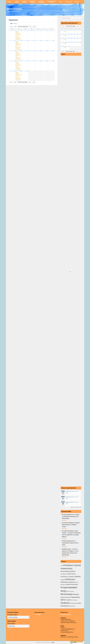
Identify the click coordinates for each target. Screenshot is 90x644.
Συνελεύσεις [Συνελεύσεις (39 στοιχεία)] (65, 606)
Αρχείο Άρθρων (11, 624)
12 (41, 41)
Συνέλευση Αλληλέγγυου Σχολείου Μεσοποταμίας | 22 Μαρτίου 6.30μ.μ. (71, 525)
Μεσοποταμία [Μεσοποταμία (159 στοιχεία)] (67, 594)
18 (34, 51)
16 (21, 51)
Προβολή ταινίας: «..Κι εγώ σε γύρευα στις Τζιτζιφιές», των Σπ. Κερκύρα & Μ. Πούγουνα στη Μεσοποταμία (70, 552)
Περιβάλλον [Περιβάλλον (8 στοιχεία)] (69, 600)
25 (34, 61)
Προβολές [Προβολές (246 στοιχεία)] (65, 603)
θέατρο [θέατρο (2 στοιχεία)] (74, 606)
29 (15, 71)
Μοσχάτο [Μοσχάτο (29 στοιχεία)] (76, 594)
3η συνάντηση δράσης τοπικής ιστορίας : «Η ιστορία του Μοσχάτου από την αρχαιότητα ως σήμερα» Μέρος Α (71, 534)
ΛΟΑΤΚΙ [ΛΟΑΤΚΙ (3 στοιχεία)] (68, 591)
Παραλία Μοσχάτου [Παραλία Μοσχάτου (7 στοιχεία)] (66, 597)
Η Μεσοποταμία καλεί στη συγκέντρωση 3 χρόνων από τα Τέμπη (70, 543)
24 (28, 61)
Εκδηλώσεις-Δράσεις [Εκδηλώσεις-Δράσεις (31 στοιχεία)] (68, 582)
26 (41, 61)
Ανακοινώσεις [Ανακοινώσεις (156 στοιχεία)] (67, 569)
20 (47, 51)
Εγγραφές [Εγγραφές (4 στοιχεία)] (63, 580)
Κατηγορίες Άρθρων (13, 615)
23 (21, 61)
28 (54, 61)
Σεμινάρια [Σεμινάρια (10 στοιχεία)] (78, 603)
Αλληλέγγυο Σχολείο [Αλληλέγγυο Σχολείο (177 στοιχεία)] (72, 565)
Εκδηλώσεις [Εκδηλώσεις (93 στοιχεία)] (70, 579)
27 (47, 61)
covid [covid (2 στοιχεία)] (62, 566)
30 (21, 71)
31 (28, 71)
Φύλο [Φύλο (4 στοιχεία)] (71, 606)
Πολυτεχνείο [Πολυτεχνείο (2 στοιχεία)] (75, 600)
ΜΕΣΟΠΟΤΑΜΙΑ (14, 9)
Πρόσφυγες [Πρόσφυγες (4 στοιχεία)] (73, 603)
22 (15, 61)
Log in (53, 642)
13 (47, 41)
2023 (35, 27)
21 (54, 51)
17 (28, 51)
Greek (73, 643)
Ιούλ (16, 27)
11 (34, 41)
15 (15, 51)
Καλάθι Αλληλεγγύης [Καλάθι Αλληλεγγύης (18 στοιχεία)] (72, 584)
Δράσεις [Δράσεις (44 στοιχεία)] (78, 576)
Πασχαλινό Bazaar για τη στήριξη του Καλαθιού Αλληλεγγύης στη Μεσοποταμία (71, 517)
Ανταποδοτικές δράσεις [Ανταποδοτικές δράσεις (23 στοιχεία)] (68, 571)
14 (54, 41)
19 (41, 51)
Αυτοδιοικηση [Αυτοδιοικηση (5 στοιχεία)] (64, 574)
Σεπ (31, 27)
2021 (12, 27)
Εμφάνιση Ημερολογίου (76, 507)
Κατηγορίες (14, 23)
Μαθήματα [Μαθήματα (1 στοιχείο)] (72, 591)
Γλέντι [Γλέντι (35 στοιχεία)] (69, 574)
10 (28, 41)
